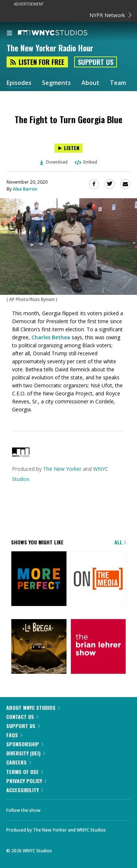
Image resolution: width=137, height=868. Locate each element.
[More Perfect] (39, 579)
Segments (56, 83)
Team (118, 83)
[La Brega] (39, 647)
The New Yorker (62, 469)
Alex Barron (25, 189)
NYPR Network (111, 15)
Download (54, 162)
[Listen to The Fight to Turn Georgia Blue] (68, 148)
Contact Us (22, 717)
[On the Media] (98, 579)
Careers (19, 762)
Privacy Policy (26, 781)
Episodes (19, 83)
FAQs (14, 735)
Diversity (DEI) (26, 753)
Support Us (96, 62)
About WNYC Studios (33, 707)
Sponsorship (25, 744)
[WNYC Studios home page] (62, 33)
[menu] (9, 34)
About (90, 83)
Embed (85, 162)
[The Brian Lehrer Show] (98, 647)
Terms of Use (25, 772)
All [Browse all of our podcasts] (120, 542)
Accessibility (25, 790)
